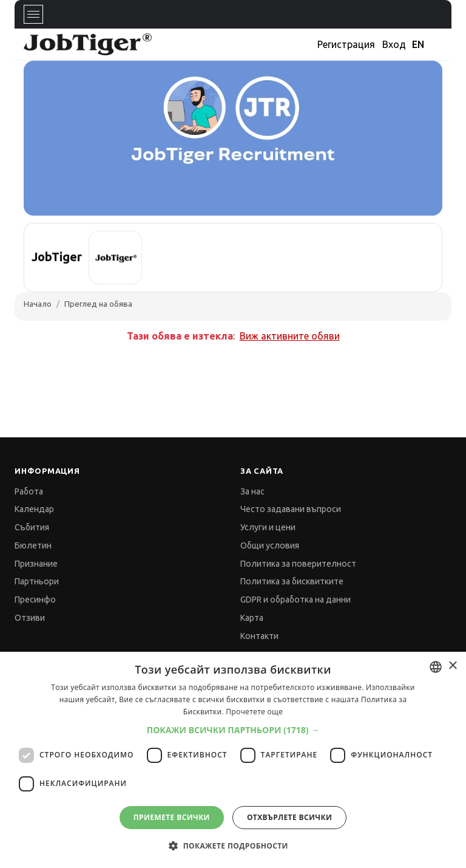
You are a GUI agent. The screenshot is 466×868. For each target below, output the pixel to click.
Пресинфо (35, 600)
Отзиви (30, 618)
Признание (36, 564)
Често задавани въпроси (291, 509)
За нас (252, 491)
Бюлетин (33, 545)
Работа (29, 491)
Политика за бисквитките (292, 581)
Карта (252, 618)
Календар (34, 509)
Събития (32, 527)
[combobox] (436, 667)
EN (418, 44)
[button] (233, 730)
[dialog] (233, 760)
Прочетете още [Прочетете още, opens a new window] (254, 712)
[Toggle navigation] (33, 14)
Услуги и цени (268, 527)
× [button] (452, 666)
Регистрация (346, 44)
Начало (38, 304)
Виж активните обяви (290, 336)
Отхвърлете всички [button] (289, 817)
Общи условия (270, 545)
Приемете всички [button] (172, 817)
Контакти (259, 636)
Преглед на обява (98, 304)
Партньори (37, 581)
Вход (394, 44)
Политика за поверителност (298, 564)
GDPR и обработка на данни (295, 600)
